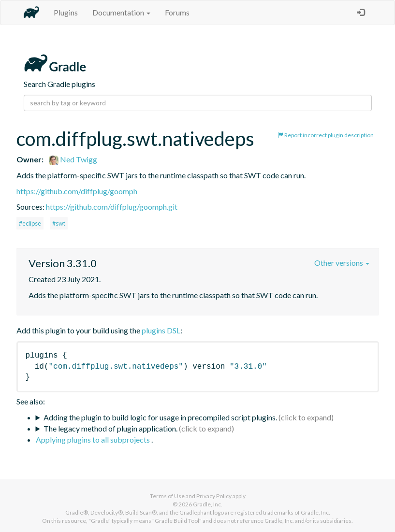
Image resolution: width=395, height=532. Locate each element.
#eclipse (30, 223)
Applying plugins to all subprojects (94, 439)
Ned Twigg (73, 159)
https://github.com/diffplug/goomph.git (112, 207)
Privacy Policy (214, 496)
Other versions (342, 263)
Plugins (66, 12)
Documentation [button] (121, 12)
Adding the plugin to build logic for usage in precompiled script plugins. (160, 417)
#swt (59, 223)
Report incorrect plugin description (326, 135)
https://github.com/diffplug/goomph (77, 191)
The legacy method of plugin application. (110, 428)
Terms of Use (167, 496)
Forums (177, 12)
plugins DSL (161, 330)
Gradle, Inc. (208, 504)
